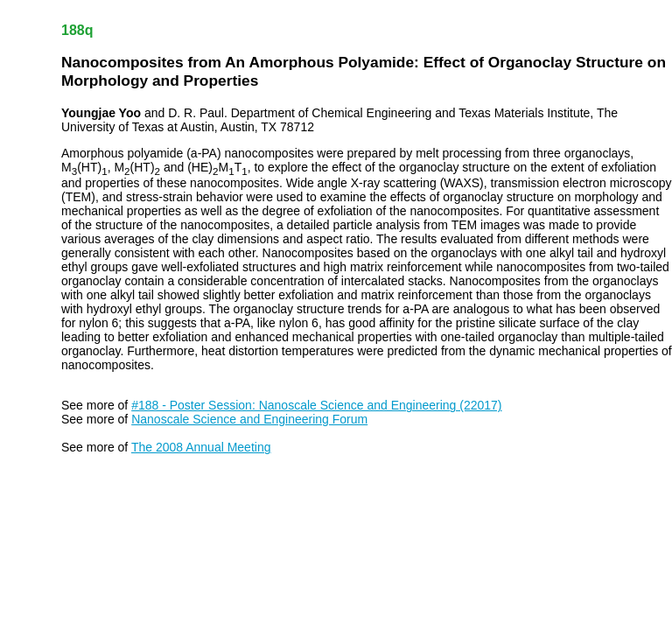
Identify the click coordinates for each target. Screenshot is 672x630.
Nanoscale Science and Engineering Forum (249, 419)
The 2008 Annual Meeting (201, 447)
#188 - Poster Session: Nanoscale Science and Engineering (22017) (316, 405)
